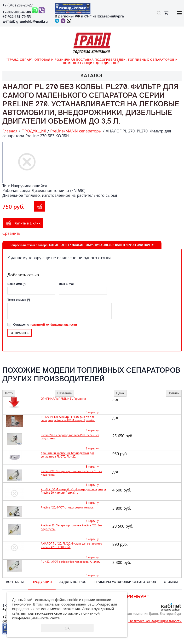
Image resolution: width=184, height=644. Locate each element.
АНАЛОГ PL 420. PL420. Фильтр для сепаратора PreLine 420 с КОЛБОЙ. (71, 545)
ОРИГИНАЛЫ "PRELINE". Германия (63, 399)
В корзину (40, 206)
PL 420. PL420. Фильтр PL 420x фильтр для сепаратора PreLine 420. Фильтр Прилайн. (68, 418)
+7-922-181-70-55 (17, 17)
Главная (10, 131)
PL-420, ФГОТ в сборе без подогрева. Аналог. (70, 562)
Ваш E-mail (67, 284)
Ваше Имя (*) (17, 284)
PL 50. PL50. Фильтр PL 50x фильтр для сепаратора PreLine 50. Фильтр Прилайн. (73, 491)
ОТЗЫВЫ (171, 582)
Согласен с (45, 325)
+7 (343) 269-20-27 (17, 5)
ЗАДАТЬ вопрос (73, 582)
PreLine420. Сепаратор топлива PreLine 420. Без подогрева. (71, 527)
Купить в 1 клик (27, 223)
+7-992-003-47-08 (17, 12)
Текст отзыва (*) (19, 300)
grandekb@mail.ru (32, 21)
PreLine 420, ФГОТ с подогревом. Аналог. (67, 507)
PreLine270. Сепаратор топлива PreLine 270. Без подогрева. (71, 473)
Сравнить (11, 233)
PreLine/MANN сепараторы (76, 131)
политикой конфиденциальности (53, 325)
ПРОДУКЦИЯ (34, 131)
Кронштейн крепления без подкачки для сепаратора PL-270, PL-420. (67, 455)
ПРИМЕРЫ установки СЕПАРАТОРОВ (125, 582)
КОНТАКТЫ (15, 582)
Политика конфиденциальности (155, 621)
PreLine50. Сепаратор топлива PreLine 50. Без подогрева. (70, 437)
